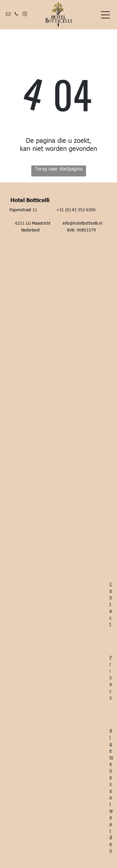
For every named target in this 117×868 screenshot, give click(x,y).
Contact (111, 604)
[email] (8, 15)
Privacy (111, 677)
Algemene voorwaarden (111, 790)
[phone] (16, 15)
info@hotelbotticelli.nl (82, 223)
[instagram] (25, 15)
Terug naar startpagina (59, 169)
